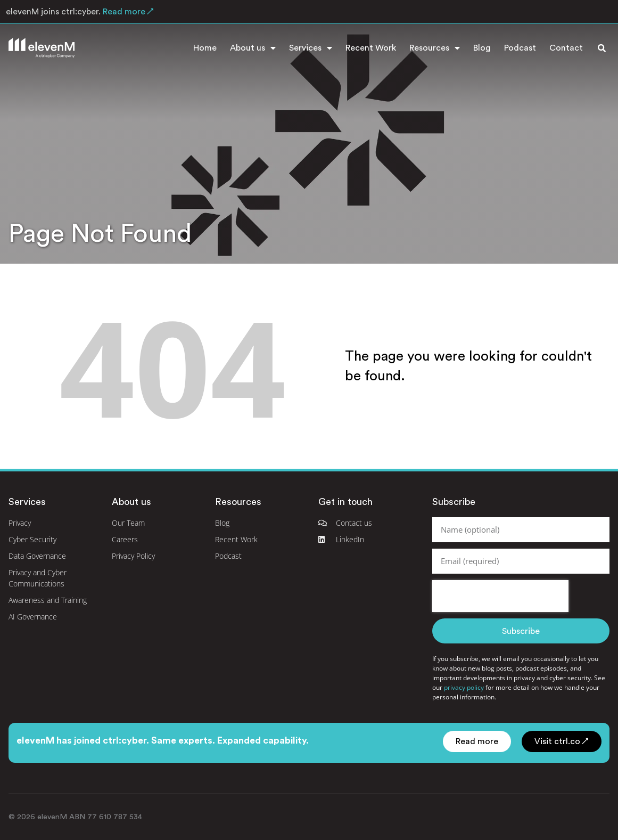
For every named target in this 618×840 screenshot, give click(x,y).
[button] (601, 48)
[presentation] (500, 596)
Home (205, 48)
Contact (566, 48)
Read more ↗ (127, 12)
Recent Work (371, 48)
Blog (482, 48)
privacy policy (464, 687)
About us (253, 48)
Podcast (520, 48)
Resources (435, 48)
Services (311, 48)
